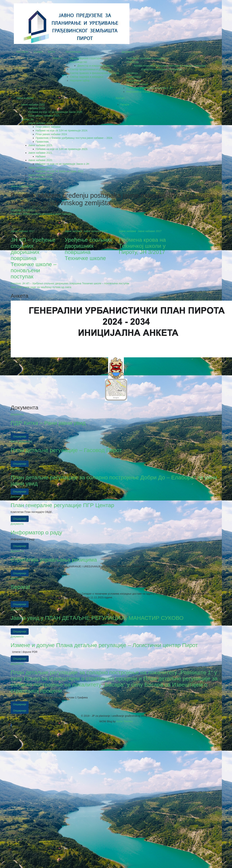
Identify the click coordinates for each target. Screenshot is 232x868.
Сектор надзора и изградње (87, 77)
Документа (128, 52)
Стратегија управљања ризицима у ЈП (149, 88)
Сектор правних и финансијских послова (94, 73)
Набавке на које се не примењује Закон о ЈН (62, 164)
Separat (20, 587)
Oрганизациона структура (85, 58)
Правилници (134, 77)
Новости (57, 58)
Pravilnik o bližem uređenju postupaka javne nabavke (41, 214)
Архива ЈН (27, 119)
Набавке (41, 156)
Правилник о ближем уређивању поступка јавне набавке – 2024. (74, 138)
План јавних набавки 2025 (44, 116)
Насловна (22, 52)
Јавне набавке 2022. (41, 168)
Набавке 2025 (37, 108)
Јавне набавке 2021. (41, 153)
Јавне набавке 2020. (41, 160)
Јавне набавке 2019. (41, 175)
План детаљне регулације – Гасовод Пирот (66, 450)
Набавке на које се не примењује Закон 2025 (55, 112)
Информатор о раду (138, 92)
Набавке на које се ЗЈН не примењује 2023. (62, 149)
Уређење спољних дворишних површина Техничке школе (88, 249)
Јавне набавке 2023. (41, 145)
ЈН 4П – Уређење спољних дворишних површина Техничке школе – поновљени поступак (34, 258)
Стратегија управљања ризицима (54, 560)
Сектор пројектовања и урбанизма (91, 69)
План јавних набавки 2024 (51, 134)
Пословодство (78, 62)
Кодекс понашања (137, 84)
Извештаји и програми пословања (161, 69)
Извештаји (133, 62)
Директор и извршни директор (95, 66)
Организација (73, 52)
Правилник (42, 142)
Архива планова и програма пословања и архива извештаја (170, 66)
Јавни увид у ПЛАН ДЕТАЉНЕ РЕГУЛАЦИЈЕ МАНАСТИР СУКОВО (97, 618)
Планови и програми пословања (146, 58)
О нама (38, 52)
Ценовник (132, 73)
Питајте (125, 105)
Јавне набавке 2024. (41, 123)
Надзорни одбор (80, 80)
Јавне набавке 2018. (41, 179)
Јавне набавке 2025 (33, 105)
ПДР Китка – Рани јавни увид (48, 423)
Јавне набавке (25, 98)
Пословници (134, 80)
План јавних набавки (48, 127)
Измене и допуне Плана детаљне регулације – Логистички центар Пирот (104, 645)
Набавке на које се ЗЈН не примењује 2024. (62, 130)
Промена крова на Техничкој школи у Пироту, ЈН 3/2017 (142, 246)
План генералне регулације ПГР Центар (62, 505)
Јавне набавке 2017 (23, 186)
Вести (51, 52)
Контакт (120, 98)
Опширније (20, 437)
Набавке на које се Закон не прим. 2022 (60, 171)
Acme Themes (124, 721)
